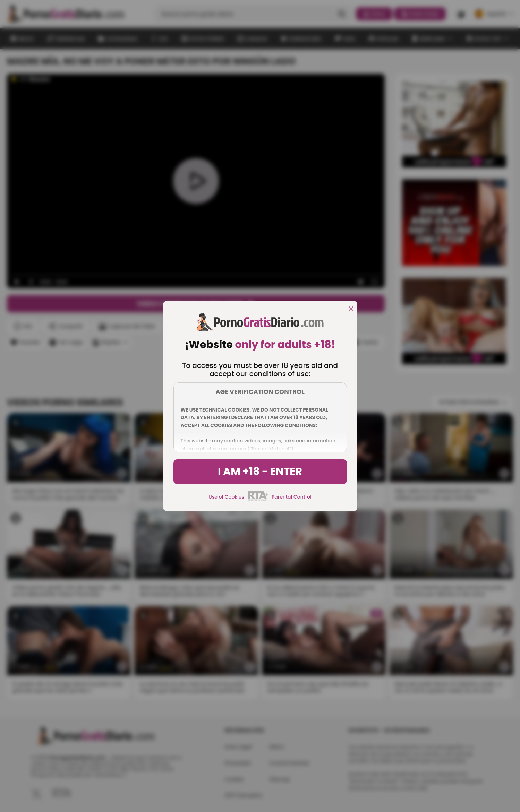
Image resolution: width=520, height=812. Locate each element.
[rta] (258, 500)
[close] (351, 309)
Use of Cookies (226, 497)
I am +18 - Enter (260, 472)
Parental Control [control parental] (292, 497)
